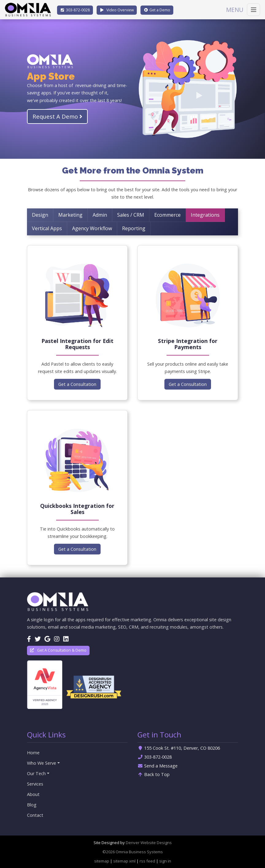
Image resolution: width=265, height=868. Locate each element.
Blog (32, 805)
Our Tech (36, 773)
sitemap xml (124, 861)
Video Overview (117, 10)
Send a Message (157, 766)
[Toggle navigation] (253, 10)
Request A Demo (57, 116)
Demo (157, 10)
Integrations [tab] (205, 215)
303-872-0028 (155, 757)
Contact (35, 815)
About (33, 794)
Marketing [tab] (70, 215)
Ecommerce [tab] (167, 215)
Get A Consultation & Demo (58, 650)
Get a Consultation (77, 384)
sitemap (102, 861)
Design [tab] (40, 215)
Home (33, 753)
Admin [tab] (100, 215)
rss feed (147, 861)
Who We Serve (42, 763)
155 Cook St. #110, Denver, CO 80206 (179, 748)
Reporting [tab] (134, 228)
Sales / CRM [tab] (131, 215)
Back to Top (154, 774)
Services (35, 784)
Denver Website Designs (149, 843)
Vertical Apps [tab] (47, 228)
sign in (165, 861)
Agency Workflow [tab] (92, 228)
